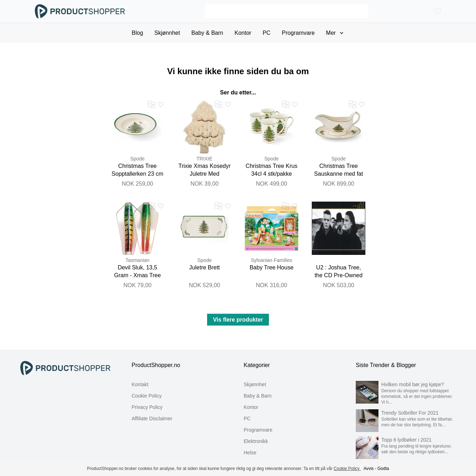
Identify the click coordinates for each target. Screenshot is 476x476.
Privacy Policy (147, 407)
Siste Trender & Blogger (386, 365)
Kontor (251, 407)
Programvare (258, 430)
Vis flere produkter (238, 320)
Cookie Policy (147, 396)
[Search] (287, 11)
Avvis (369, 469)
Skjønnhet (255, 384)
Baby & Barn (258, 396)
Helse (250, 453)
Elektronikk (256, 441)
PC (247, 418)
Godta (383, 469)
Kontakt (140, 384)
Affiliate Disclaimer (152, 418)
